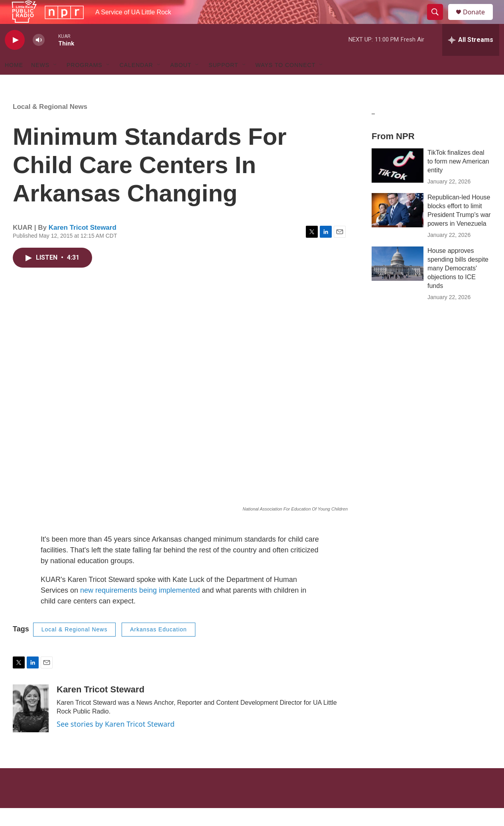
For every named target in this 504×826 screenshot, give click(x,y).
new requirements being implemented (140, 608)
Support (223, 83)
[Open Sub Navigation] (55, 83)
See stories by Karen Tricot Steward (116, 742)
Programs (85, 83)
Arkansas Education (158, 647)
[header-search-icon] (439, 21)
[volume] (39, 58)
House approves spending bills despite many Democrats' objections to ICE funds (458, 286)
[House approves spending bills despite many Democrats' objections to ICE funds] (398, 282)
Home (14, 83)
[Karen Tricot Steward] (31, 726)
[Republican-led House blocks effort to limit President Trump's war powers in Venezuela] (398, 228)
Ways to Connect (286, 83)
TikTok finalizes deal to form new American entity (458, 179)
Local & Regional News (50, 125)
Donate (479, 21)
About (181, 83)
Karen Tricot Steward (83, 245)
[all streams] (471, 58)
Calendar (136, 83)
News (40, 83)
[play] (15, 58)
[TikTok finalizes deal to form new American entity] (398, 183)
